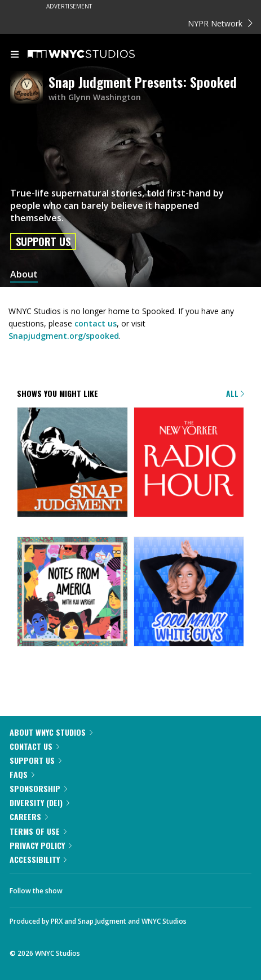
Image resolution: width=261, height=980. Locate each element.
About (24, 274)
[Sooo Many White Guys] (189, 593)
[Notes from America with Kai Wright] (72, 593)
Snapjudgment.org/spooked (64, 336)
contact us (96, 323)
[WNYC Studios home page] (95, 55)
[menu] (15, 55)
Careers (29, 816)
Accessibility (38, 859)
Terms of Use (38, 831)
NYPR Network (220, 23)
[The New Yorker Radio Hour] (189, 463)
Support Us (43, 241)
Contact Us (34, 746)
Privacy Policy (41, 845)
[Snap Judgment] (72, 463)
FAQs (22, 774)
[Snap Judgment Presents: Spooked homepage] (29, 88)
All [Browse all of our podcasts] (235, 393)
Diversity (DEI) (39, 802)
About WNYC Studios (51, 732)
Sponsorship (38, 788)
